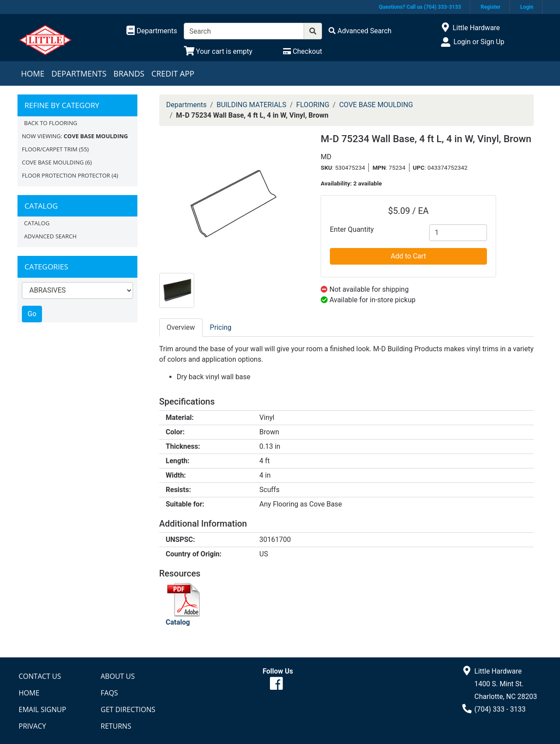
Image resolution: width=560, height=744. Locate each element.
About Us (118, 676)
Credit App (173, 73)
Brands (129, 73)
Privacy (33, 726)
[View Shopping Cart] (218, 51)
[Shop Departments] (152, 31)
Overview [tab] (181, 327)
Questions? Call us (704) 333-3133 (420, 7)
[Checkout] (303, 51)
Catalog (37, 223)
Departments (79, 73)
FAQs (109, 693)
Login (527, 7)
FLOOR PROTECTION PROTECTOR (66, 175)
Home (33, 73)
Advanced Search (50, 236)
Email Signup (43, 709)
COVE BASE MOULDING (53, 162)
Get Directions (128, 709)
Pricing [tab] (221, 327)
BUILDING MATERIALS (252, 105)
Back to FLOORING (51, 123)
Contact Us (40, 676)
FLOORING (313, 105)
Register (491, 7)
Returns (116, 726)
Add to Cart (408, 256)
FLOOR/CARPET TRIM (50, 149)
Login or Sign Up (479, 42)
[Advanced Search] (360, 31)
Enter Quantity (352, 229)
